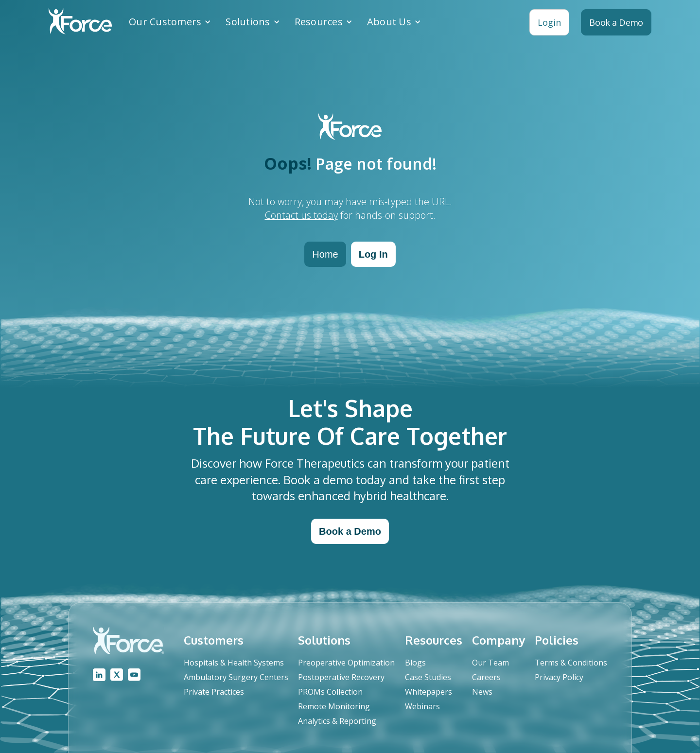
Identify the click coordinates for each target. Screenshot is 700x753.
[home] (80, 22)
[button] (170, 22)
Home (325, 254)
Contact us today (301, 215)
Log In (373, 254)
